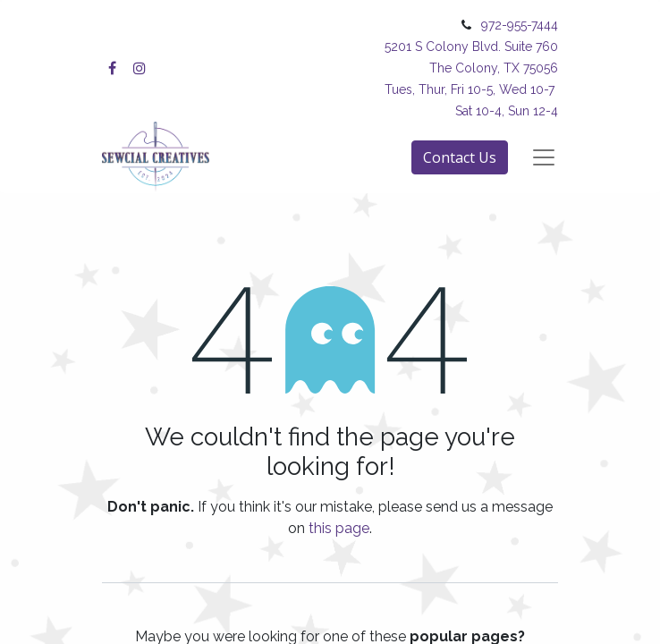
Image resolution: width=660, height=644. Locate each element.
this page (339, 528)
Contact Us (460, 157)
